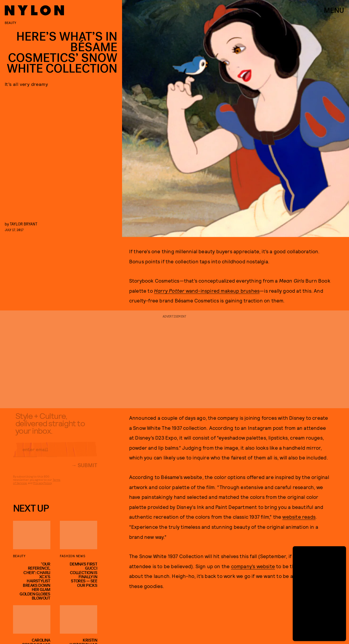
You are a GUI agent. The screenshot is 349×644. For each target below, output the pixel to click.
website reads (299, 517)
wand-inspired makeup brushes (207, 291)
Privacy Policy (43, 487)
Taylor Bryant (24, 224)
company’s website (253, 566)
